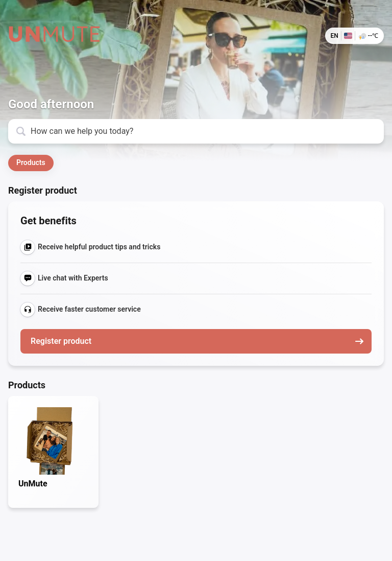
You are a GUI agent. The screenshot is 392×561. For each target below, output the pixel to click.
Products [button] (31, 162)
